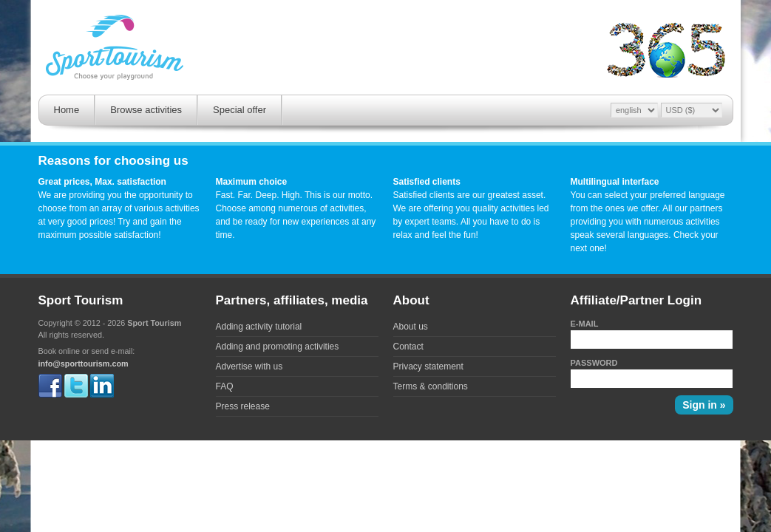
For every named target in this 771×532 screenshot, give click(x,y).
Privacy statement (428, 366)
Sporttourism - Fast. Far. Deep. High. (115, 49)
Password (594, 363)
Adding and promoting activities (278, 347)
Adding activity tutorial (259, 327)
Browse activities (146, 110)
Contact (408, 347)
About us (411, 327)
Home (67, 110)
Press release (243, 406)
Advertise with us (249, 366)
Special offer (240, 110)
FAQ (225, 386)
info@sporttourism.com (84, 364)
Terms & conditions (431, 386)
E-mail (585, 324)
